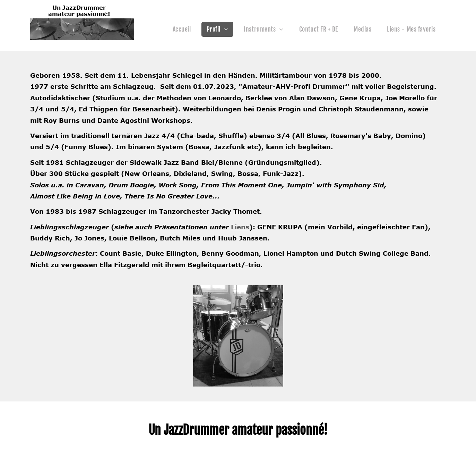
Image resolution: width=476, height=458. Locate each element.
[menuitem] (184, 29)
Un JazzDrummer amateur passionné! (238, 430)
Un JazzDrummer (79, 8)
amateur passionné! (79, 14)
